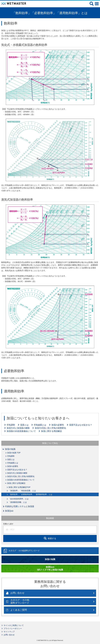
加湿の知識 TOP (14, 453)
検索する (52, 538)
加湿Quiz (9, 511)
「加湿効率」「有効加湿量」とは (22, 491)
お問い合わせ (9, 635)
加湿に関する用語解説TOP (19, 487)
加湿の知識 (10, 449)
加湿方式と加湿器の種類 (18, 428)
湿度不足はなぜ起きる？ (81, 425)
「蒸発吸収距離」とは (18, 502)
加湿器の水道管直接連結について (21, 480)
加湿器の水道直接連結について (21, 431)
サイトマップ (9, 632)
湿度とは (24, 425)
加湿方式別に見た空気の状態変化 (50, 428)
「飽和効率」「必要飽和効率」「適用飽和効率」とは (30, 494)
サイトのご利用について (14, 625)
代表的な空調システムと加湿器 (20, 506)
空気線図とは (40, 425)
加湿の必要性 (58, 425)
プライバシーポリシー (13, 629)
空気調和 (11, 425)
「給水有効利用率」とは (18, 499)
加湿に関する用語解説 (51, 431)
